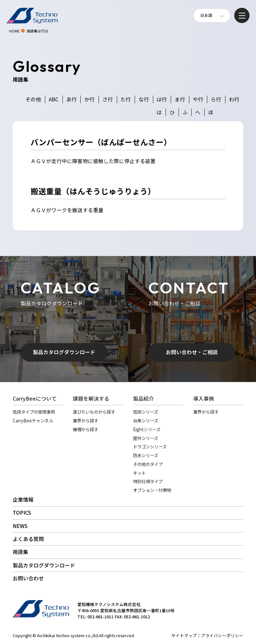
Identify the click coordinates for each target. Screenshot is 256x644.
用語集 (20, 552)
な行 (144, 99)
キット (139, 473)
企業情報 (23, 500)
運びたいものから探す (94, 412)
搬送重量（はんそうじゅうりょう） (93, 191)
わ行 (234, 99)
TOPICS (22, 513)
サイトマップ (184, 635)
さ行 (108, 99)
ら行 (216, 99)
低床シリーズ (146, 412)
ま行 (180, 99)
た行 (126, 99)
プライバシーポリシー (222, 635)
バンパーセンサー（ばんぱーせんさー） (101, 142)
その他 (33, 99)
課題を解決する (91, 399)
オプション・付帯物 (152, 490)
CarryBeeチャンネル (33, 420)
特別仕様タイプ (148, 481)
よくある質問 (28, 539)
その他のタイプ (148, 464)
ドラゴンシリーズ (150, 446)
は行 (162, 99)
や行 (198, 99)
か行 (89, 99)
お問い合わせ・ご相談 (192, 352)
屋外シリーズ (146, 438)
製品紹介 (143, 399)
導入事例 (204, 399)
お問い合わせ (28, 578)
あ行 (72, 99)
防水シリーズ (146, 455)
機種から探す (86, 429)
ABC (54, 99)
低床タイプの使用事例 (34, 412)
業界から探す (86, 420)
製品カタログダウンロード (64, 352)
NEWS (20, 526)
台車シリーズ (146, 420)
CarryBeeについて (35, 399)
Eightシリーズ (147, 429)
